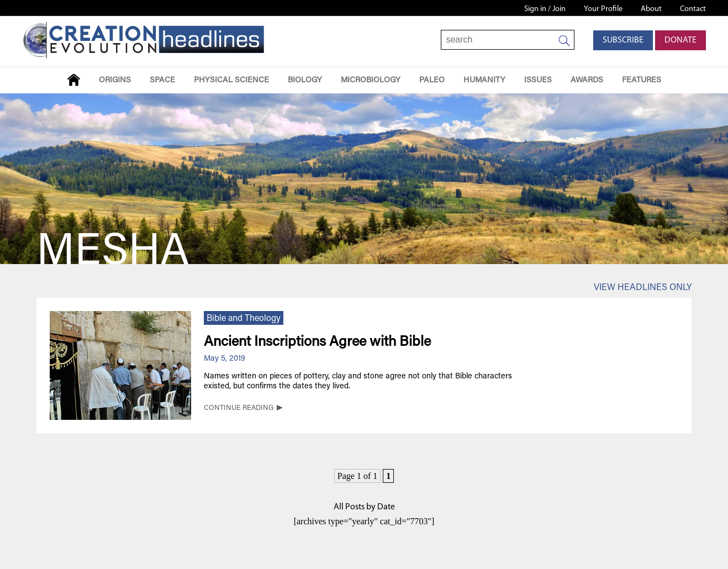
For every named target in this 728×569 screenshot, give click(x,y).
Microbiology (371, 80)
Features (642, 80)
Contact (693, 9)
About (651, 9)
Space (162, 80)
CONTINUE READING (239, 408)
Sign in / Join (545, 9)
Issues (538, 80)
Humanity (484, 80)
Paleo (432, 80)
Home (74, 80)
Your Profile (603, 9)
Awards (587, 80)
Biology (305, 80)
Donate (680, 40)
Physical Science (231, 80)
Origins (115, 80)
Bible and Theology (244, 319)
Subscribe (623, 40)
